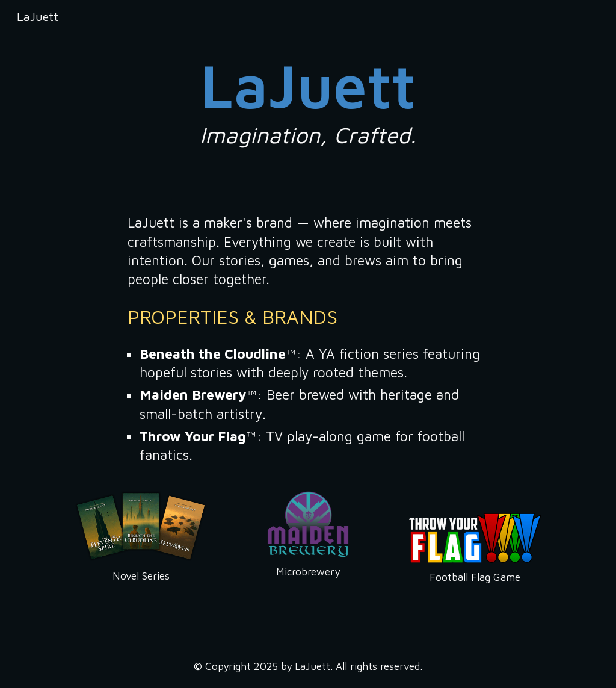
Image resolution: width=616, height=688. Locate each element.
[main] (308, 98)
